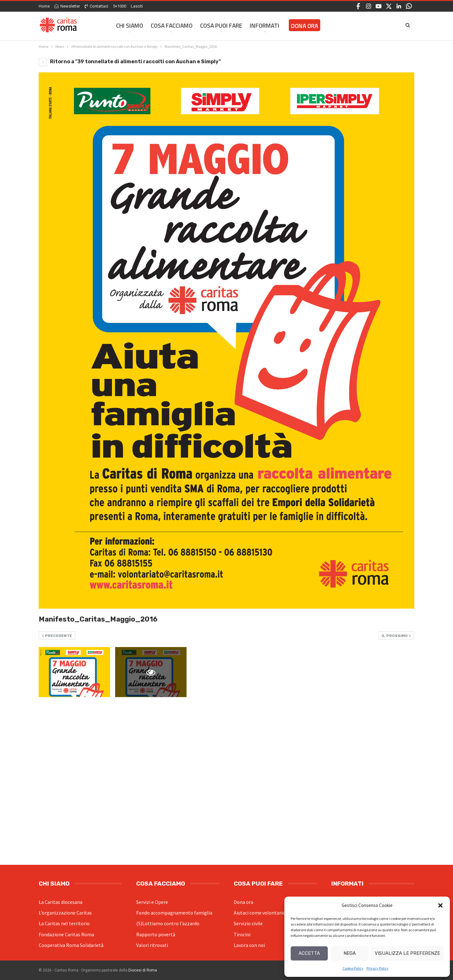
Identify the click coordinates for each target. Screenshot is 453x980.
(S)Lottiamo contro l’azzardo (168, 923)
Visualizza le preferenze (407, 953)
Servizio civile (248, 923)
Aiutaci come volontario (260, 913)
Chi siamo (130, 25)
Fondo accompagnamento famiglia (174, 913)
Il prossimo (396, 636)
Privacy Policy (377, 968)
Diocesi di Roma (143, 970)
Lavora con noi (249, 945)
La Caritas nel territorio (64, 923)
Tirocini (242, 934)
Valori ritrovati (152, 945)
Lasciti (137, 6)
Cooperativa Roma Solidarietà (71, 945)
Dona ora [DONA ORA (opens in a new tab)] (305, 26)
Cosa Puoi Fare (221, 25)
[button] (440, 905)
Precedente (57, 636)
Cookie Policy (353, 968)
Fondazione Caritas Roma (66, 934)
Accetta (309, 953)
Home (44, 6)
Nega (350, 953)
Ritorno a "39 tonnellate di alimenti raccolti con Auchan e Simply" (130, 62)
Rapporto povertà (156, 934)
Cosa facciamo (172, 25)
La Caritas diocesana (61, 902)
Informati (265, 25)
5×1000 (120, 6)
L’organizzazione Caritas (65, 913)
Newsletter (67, 6)
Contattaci (96, 6)
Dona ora (243, 902)
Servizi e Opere (152, 902)
